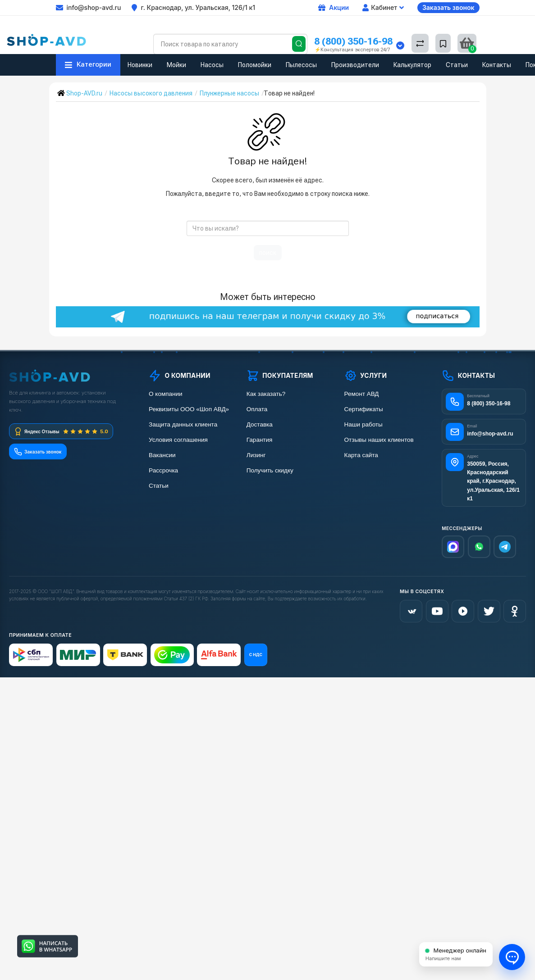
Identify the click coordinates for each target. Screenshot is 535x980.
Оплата (257, 409)
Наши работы (364, 424)
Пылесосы (301, 65)
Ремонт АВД (362, 394)
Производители (355, 65)
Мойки (176, 65)
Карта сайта (361, 455)
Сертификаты (364, 409)
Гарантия (260, 440)
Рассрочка (163, 470)
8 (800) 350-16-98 (353, 41)
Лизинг (256, 455)
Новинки (140, 65)
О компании (165, 394)
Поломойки (255, 65)
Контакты (497, 65)
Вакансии (162, 455)
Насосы (212, 65)
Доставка (260, 424)
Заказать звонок (448, 7)
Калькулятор (412, 65)
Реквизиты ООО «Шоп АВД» (189, 409)
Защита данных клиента (183, 424)
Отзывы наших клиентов (379, 440)
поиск (268, 253)
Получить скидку (270, 470)
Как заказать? (266, 394)
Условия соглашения (178, 440)
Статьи (457, 65)
